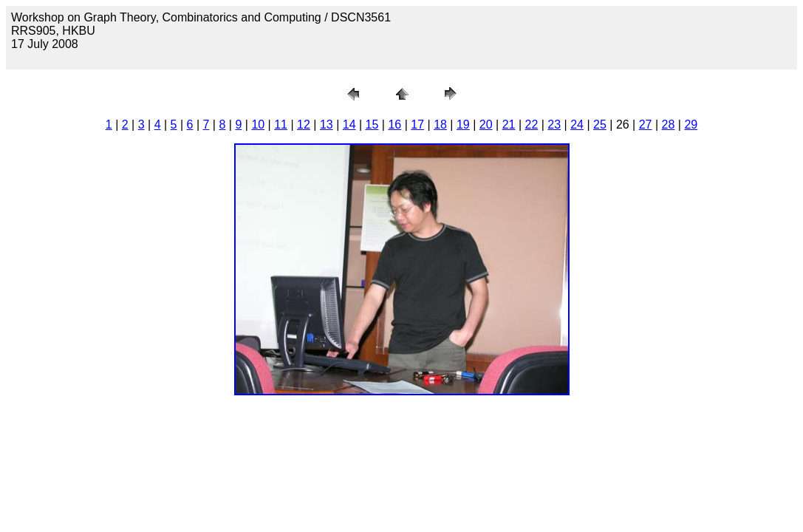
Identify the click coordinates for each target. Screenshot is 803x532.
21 (509, 125)
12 (304, 125)
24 (577, 125)
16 (394, 125)
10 (258, 125)
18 (440, 125)
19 (463, 125)
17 (417, 125)
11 (281, 125)
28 (669, 125)
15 (372, 125)
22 (532, 125)
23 (554, 125)
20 (486, 125)
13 (327, 125)
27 (646, 125)
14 (349, 125)
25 (600, 125)
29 (691, 125)
